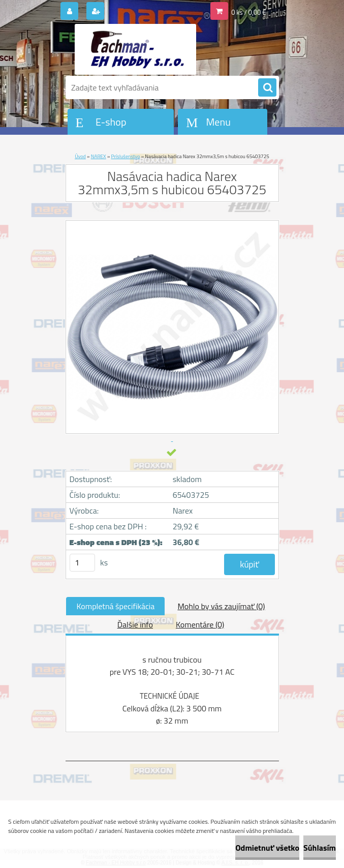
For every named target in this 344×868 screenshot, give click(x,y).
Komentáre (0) (200, 624)
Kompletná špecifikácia (115, 606)
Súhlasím (320, 848)
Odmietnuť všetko (267, 848)
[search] (267, 88)
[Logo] (135, 49)
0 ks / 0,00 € (248, 12)
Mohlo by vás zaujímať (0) (221, 606)
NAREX (99, 156)
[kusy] (82, 563)
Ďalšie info (135, 624)
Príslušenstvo (125, 156)
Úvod (80, 156)
